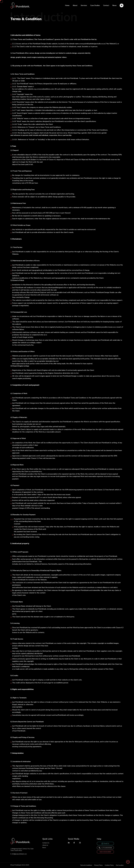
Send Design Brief (105, 852)
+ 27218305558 (105, 848)
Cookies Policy (109, 865)
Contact (106, 5)
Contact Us (46, 843)
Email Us (105, 844)
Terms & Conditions (86, 865)
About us (45, 845)
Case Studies (95, 5)
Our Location (120, 865)
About (75, 5)
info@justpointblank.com (19, 854)
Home (67, 5)
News (115, 5)
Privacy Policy (98, 865)
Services (84, 5)
